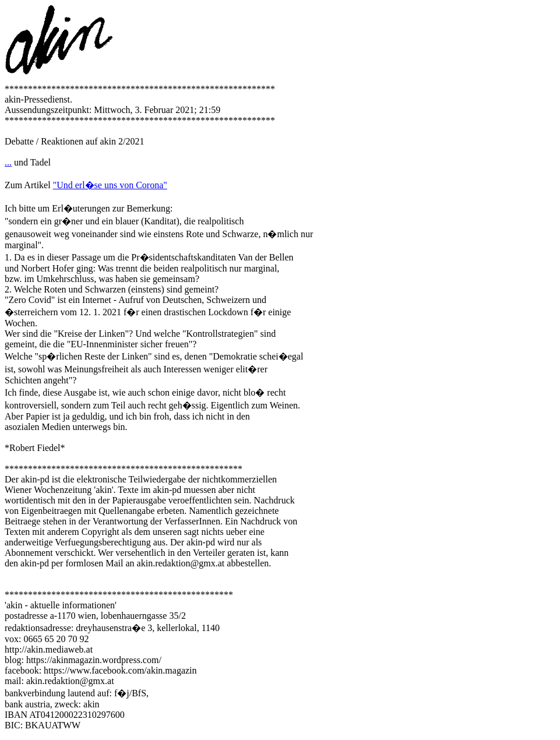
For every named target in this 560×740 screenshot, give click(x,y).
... (8, 162)
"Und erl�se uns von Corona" (110, 185)
